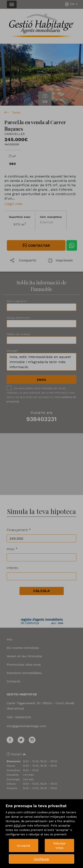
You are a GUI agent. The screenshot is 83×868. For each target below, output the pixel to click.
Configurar (41, 859)
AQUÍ (17, 826)
